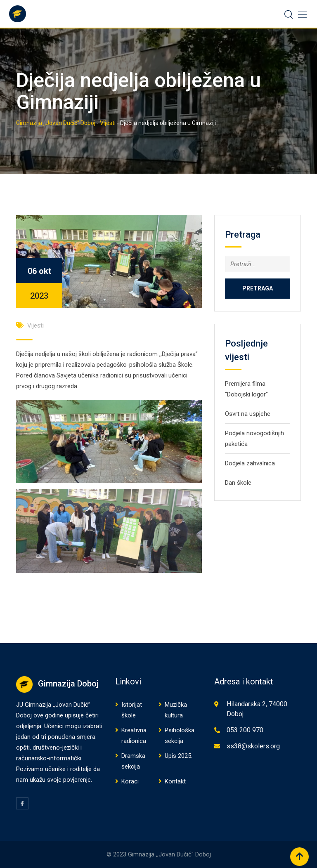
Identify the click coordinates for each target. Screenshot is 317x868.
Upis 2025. (179, 756)
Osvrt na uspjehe (248, 414)
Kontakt (175, 781)
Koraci (130, 781)
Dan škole (238, 483)
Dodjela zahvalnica (250, 463)
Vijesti (35, 325)
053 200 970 (245, 730)
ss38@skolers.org (253, 746)
